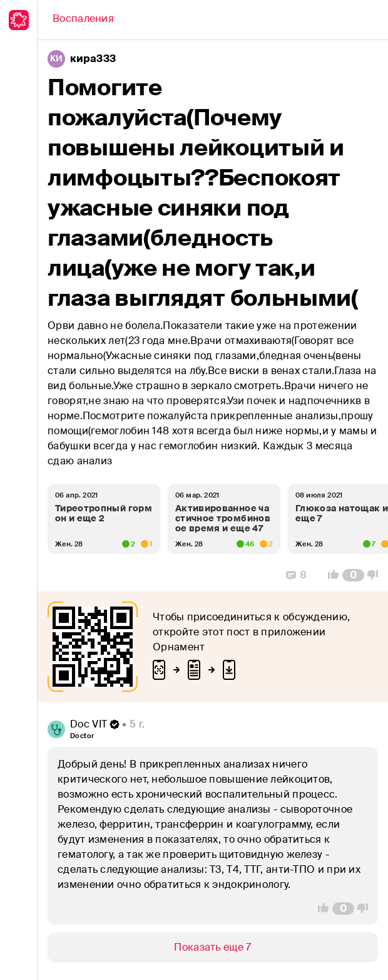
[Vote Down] (376, 575)
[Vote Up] (330, 575)
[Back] (83, 20)
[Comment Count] (353, 575)
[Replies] (296, 575)
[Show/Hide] (213, 947)
